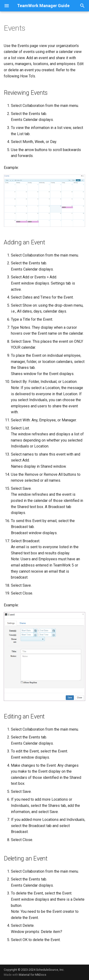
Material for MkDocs (33, 975)
